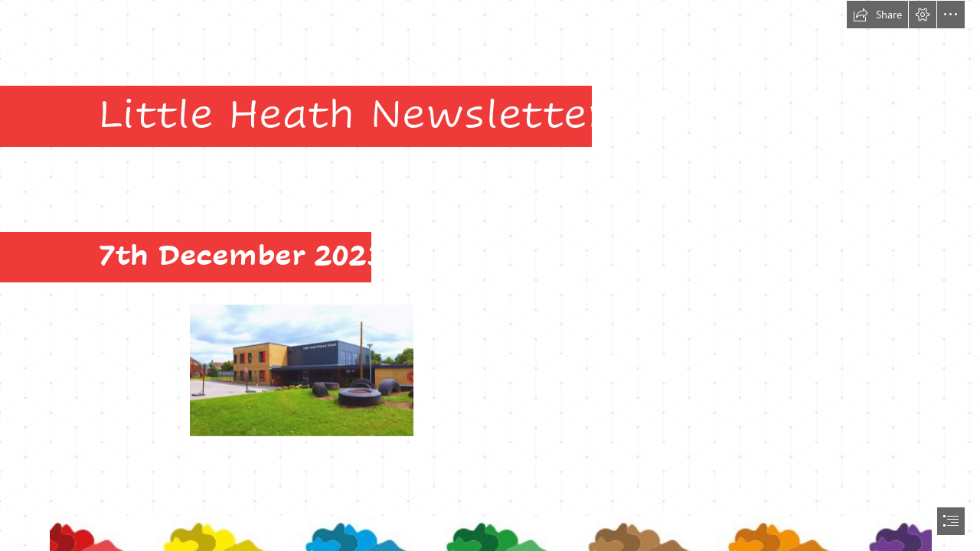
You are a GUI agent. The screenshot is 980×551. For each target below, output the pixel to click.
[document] (490, 275)
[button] (877, 15)
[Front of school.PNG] (301, 370)
